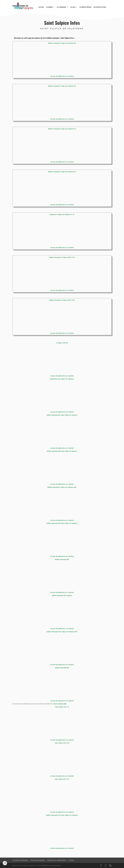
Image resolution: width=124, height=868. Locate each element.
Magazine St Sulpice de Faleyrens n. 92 (62, 214)
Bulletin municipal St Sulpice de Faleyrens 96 (62, 43)
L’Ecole (73, 7)
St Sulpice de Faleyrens (20, 860)
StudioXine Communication (51, 865)
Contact (71, 860)
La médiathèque (85, 7)
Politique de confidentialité (57, 860)
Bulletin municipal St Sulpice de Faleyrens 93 (62, 172)
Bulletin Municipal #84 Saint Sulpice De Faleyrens (62, 523)
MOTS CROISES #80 (60, 704)
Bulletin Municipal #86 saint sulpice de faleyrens (62, 451)
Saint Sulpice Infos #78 (62, 743)
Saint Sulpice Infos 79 (62, 707)
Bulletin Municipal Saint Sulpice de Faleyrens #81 (62, 632)
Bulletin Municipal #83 (62, 559)
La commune (61, 7)
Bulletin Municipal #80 (62, 668)
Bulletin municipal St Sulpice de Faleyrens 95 (62, 86)
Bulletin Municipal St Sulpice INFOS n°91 (62, 257)
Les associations (100, 7)
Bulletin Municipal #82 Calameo (62, 595)
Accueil (41, 7)
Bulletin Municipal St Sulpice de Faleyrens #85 (62, 487)
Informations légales (38, 860)
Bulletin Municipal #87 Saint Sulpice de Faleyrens (62, 415)
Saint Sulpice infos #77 (62, 779)
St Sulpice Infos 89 (62, 343)
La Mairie (49, 7)
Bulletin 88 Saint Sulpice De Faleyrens (62, 379)
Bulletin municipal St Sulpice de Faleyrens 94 (62, 129)
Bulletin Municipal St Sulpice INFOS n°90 (62, 300)
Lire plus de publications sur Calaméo (62, 76)
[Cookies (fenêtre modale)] (5, 863)
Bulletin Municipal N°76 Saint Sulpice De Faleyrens (62, 815)
